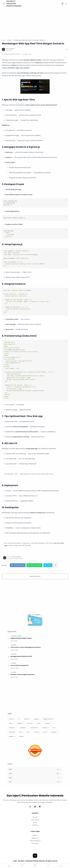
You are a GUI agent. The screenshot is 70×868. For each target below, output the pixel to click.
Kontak (35, 823)
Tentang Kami (35, 820)
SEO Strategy (35, 844)
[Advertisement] (35, 22)
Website (35, 836)
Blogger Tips (35, 838)
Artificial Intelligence (35, 841)
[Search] (66, 4)
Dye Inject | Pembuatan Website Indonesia (14, 4)
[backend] (14, 654)
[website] (19, 636)
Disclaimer (35, 825)
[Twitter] (35, 807)
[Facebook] (30, 807)
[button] (63, 4)
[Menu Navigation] (4, 4)
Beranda (35, 817)
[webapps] (14, 636)
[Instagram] (40, 807)
